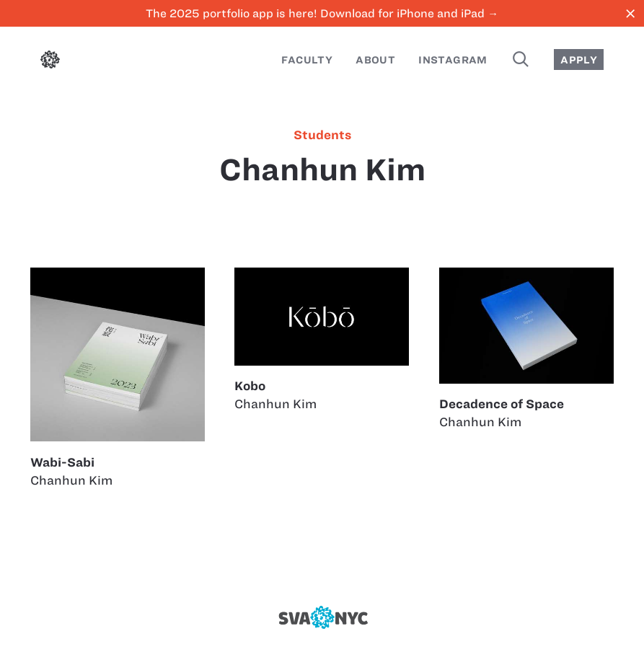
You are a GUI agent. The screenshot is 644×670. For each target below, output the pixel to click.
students (322, 135)
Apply (579, 60)
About (375, 60)
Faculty (307, 60)
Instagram (453, 60)
